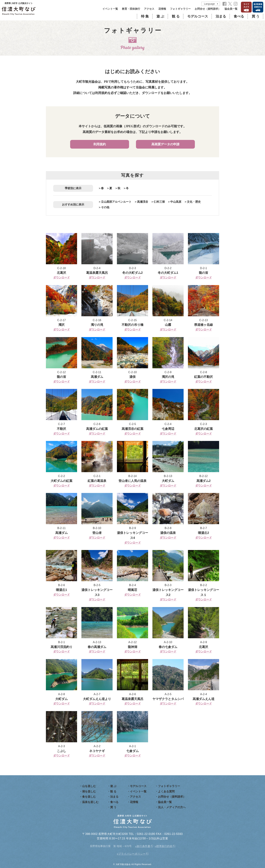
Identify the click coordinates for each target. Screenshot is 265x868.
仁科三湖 (159, 202)
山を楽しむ (89, 786)
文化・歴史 (194, 202)
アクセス (149, 9)
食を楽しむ (89, 797)
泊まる (221, 16)
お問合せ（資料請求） (208, 9)
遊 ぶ (160, 16)
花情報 (162, 9)
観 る (176, 16)
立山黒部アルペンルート (116, 202)
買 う (256, 16)
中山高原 (176, 202)
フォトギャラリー (180, 9)
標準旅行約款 (164, 846)
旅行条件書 (143, 846)
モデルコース (198, 16)
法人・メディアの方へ (172, 807)
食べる (239, 16)
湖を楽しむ (89, 791)
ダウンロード (61, 278)
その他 (105, 207)
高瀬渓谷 (143, 202)
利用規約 (100, 144)
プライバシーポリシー (132, 854)
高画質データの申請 (165, 144)
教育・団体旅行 (131, 9)
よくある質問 (166, 791)
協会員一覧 (231, 9)
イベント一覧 (110, 9)
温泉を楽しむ (90, 802)
